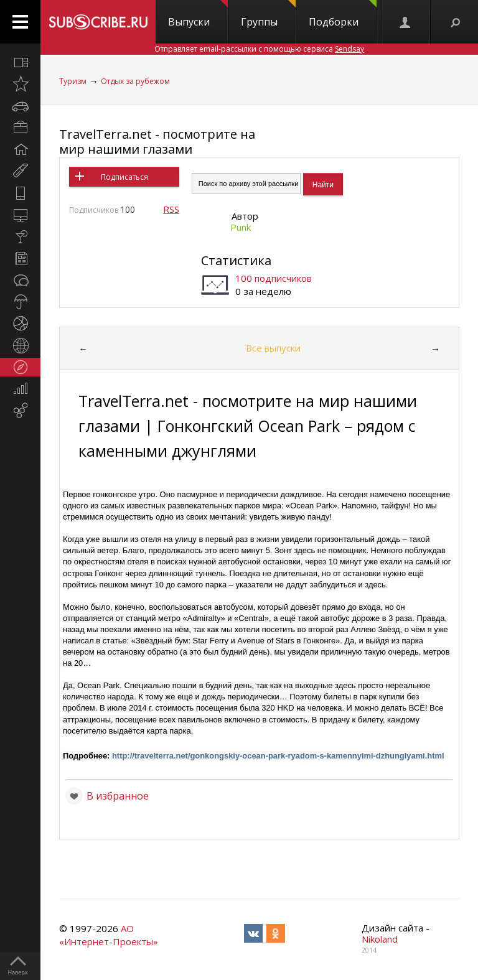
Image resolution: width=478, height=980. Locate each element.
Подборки (343, 14)
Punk (241, 227)
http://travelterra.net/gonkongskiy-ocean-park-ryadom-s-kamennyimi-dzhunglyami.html (278, 756)
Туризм (73, 81)
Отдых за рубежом (135, 81)
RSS (171, 209)
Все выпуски (273, 348)
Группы (268, 14)
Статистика (236, 260)
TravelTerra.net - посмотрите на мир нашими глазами (157, 142)
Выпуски (198, 14)
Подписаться (124, 177)
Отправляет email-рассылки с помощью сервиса (259, 49)
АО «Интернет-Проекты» (109, 935)
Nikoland (380, 939)
